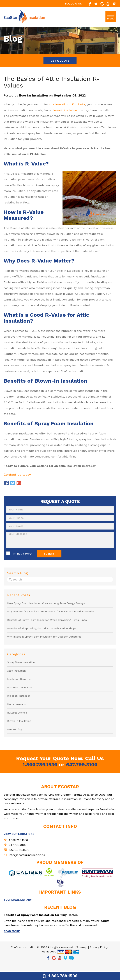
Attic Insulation (17, 675)
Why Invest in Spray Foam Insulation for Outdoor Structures (47, 641)
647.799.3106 (83, 772)
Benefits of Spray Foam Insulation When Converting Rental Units (50, 623)
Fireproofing (15, 737)
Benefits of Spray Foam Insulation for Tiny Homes (43, 924)
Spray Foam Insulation (22, 667)
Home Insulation (18, 711)
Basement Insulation (21, 693)
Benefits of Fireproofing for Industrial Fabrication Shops (44, 632)
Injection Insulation (19, 702)
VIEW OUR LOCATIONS (20, 842)
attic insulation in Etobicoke (68, 106)
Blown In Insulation (20, 728)
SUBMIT (53, 555)
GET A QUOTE (60, 61)
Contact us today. (19, 476)
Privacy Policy (99, 956)
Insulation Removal (20, 684)
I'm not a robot (22, 555)
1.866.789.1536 (39, 772)
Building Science (18, 719)
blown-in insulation (65, 111)
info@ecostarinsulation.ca (28, 863)
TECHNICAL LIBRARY (19, 908)
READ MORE (12, 940)
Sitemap (81, 956)
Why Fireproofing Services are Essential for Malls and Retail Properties (54, 614)
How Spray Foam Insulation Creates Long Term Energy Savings (49, 605)
